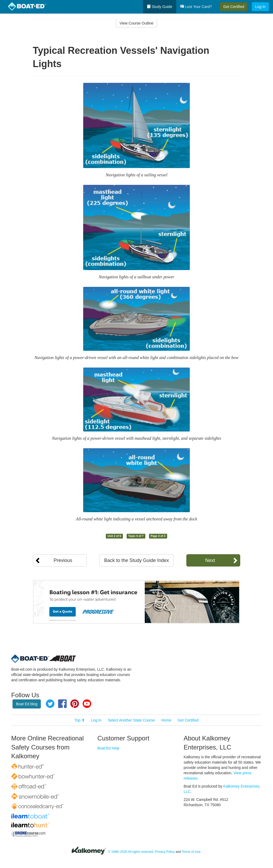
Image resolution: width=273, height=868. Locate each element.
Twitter (50, 704)
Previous (63, 560)
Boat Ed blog (27, 704)
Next (210, 560)
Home (166, 720)
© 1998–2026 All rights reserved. (131, 852)
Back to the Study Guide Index (136, 560)
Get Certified (234, 7)
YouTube (87, 704)
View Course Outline (136, 23)
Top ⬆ (79, 720)
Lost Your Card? (196, 7)
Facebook (62, 704)
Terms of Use (191, 852)
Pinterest (75, 704)
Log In (260, 7)
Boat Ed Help (108, 748)
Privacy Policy (165, 852)
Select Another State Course (131, 720)
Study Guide (160, 7)
